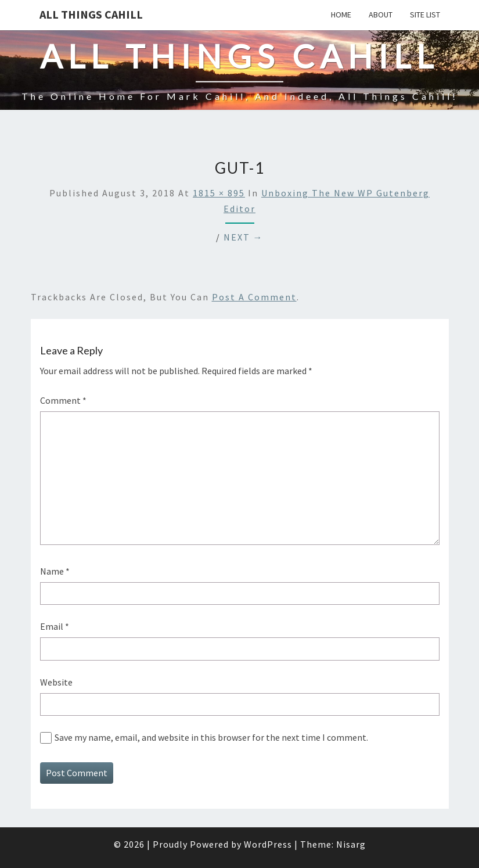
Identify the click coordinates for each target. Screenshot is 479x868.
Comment (63, 400)
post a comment (254, 297)
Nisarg (351, 844)
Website (56, 682)
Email (55, 626)
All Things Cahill (91, 14)
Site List (425, 15)
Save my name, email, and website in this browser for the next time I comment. (211, 737)
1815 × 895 (219, 193)
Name (55, 571)
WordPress (268, 844)
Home (341, 15)
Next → (244, 237)
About (381, 15)
